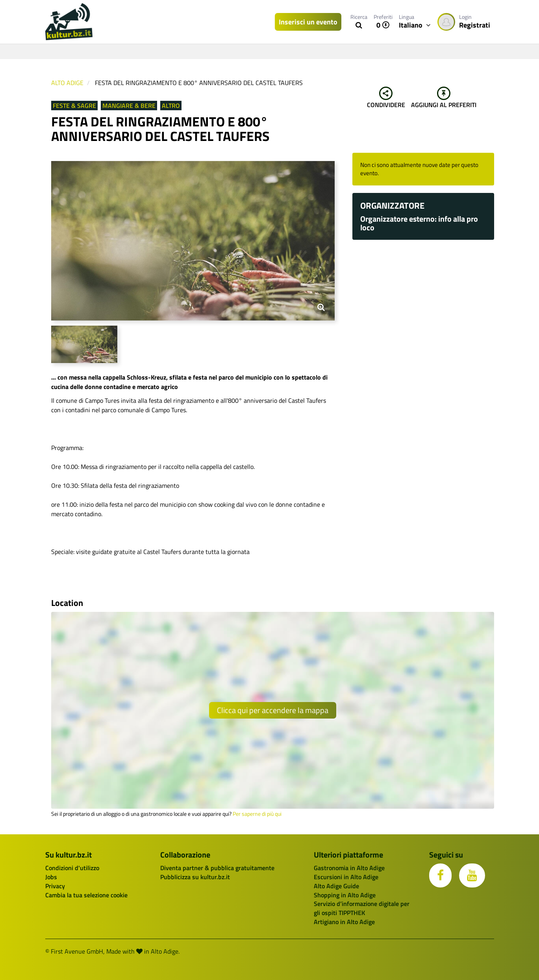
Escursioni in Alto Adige (346, 877)
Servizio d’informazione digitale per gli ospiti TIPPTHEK (362, 908)
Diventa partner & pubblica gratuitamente (217, 868)
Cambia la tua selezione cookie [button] (86, 895)
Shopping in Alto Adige (345, 895)
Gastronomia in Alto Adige (349, 868)
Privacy (55, 886)
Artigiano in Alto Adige (344, 922)
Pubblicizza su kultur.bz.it (195, 877)
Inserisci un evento (308, 22)
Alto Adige (67, 83)
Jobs (51, 877)
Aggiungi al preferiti (444, 98)
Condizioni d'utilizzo (72, 868)
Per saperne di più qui (257, 814)
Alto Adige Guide (336, 886)
